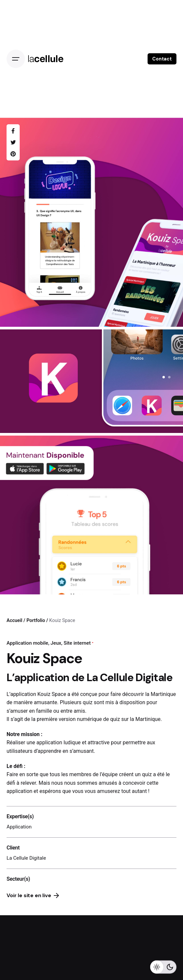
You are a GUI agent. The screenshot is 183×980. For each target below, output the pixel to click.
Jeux (56, 643)
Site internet (77, 643)
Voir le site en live (33, 895)
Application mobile (27, 643)
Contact (162, 59)
